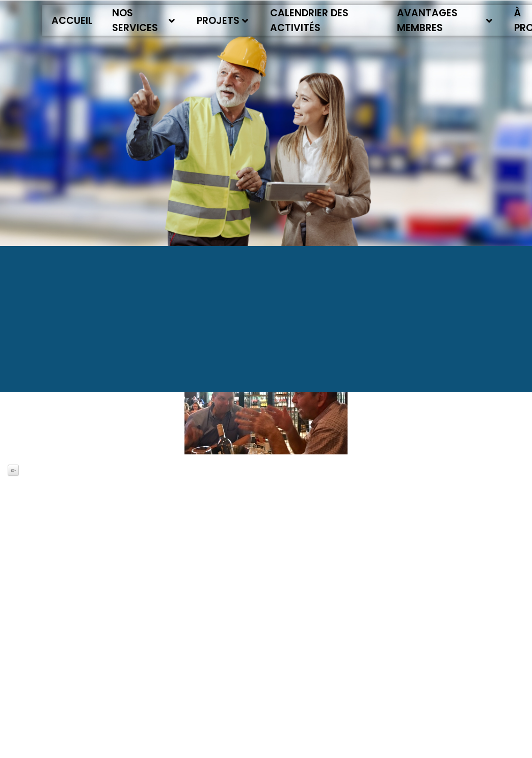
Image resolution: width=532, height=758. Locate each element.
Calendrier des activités (309, 20)
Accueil (72, 21)
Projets (222, 21)
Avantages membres (445, 20)
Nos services (143, 20)
